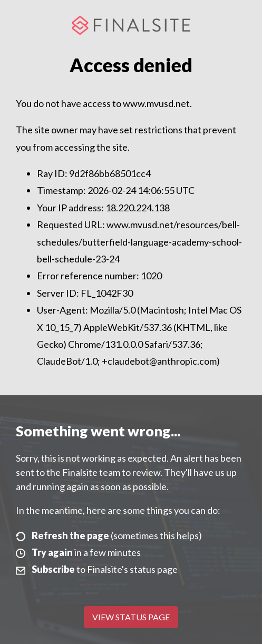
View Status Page (131, 617)
